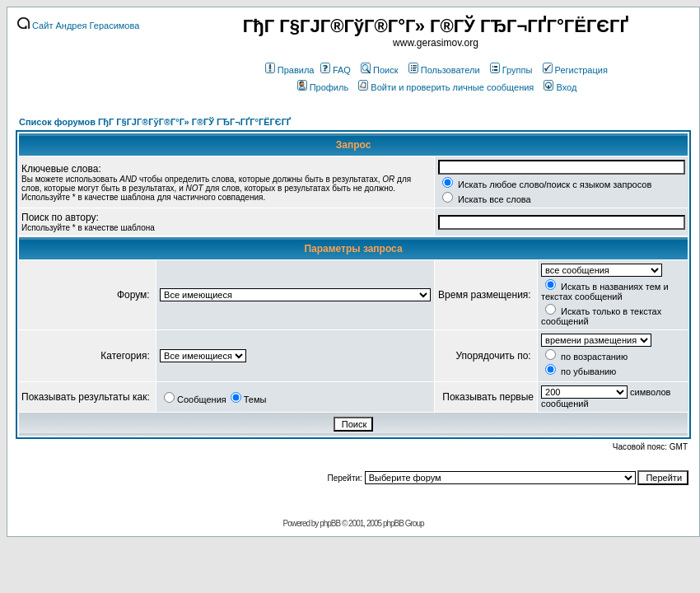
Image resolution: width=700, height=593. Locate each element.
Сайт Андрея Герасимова (78, 26)
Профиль (323, 87)
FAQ (336, 70)
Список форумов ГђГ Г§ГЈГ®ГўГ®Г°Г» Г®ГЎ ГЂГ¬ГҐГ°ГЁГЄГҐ (155, 122)
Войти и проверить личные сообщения (446, 87)
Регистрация (575, 70)
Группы (511, 70)
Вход (560, 87)
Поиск (379, 70)
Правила (290, 70)
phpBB (330, 523)
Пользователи (444, 70)
